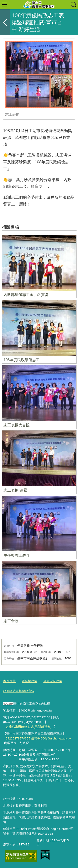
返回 (5, 22)
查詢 (73, 5)
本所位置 (9, 681)
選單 (5, 5)
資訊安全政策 (53, 681)
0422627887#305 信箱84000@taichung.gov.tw (38, 738)
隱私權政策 (29, 681)
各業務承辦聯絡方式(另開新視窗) (28, 727)
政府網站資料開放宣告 (19, 691)
